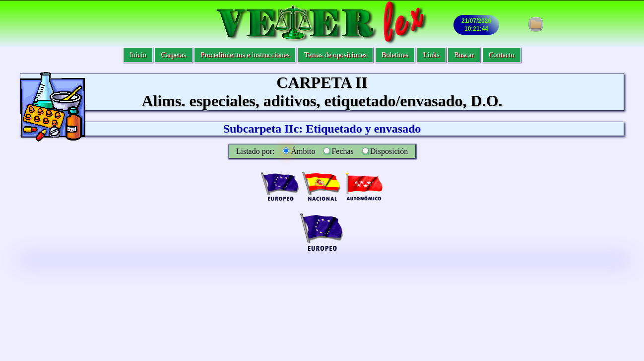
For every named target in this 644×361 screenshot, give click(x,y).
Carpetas (173, 55)
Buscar (464, 55)
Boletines (395, 55)
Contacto (502, 55)
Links (431, 55)
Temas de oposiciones (335, 55)
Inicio (138, 55)
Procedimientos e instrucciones (245, 55)
